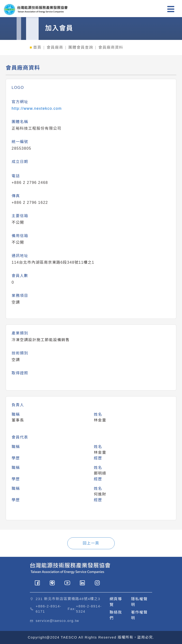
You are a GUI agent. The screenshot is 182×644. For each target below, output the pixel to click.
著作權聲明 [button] (139, 615)
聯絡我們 (116, 615)
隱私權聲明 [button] (139, 602)
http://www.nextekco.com (37, 108)
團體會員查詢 (81, 47)
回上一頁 (91, 543)
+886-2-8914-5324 (89, 609)
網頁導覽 (116, 602)
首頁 (37, 47)
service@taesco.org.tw (57, 621)
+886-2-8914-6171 (49, 609)
